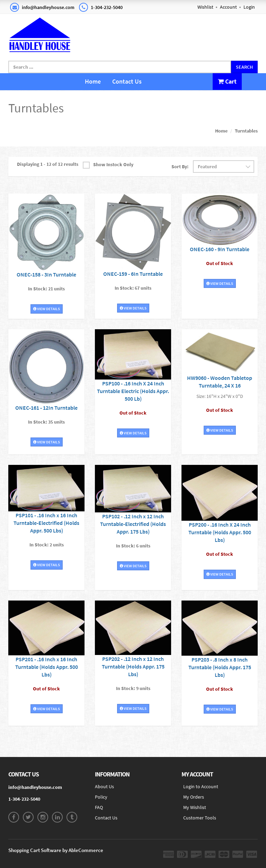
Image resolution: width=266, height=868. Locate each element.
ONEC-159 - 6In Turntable (133, 274)
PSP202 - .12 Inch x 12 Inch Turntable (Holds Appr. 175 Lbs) (133, 666)
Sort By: (180, 167)
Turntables (246, 131)
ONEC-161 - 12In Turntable (46, 408)
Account (228, 7)
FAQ (99, 807)
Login (249, 7)
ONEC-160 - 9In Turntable (220, 249)
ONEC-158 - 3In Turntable (46, 274)
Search (244, 67)
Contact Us (127, 81)
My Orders (194, 797)
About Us (104, 786)
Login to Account (201, 786)
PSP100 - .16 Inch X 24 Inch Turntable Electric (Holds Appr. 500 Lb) (133, 391)
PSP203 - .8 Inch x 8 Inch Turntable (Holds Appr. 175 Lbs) (220, 667)
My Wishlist (195, 807)
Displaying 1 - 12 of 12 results (48, 164)
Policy (101, 797)
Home (93, 81)
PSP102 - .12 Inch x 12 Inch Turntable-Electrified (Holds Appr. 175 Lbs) (133, 524)
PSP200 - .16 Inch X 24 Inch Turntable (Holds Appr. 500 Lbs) (220, 532)
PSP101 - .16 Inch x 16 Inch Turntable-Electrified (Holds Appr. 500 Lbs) (46, 523)
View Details (47, 309)
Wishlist (205, 7)
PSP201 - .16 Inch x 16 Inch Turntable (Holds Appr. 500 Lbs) (47, 667)
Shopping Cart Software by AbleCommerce (56, 850)
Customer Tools (200, 818)
